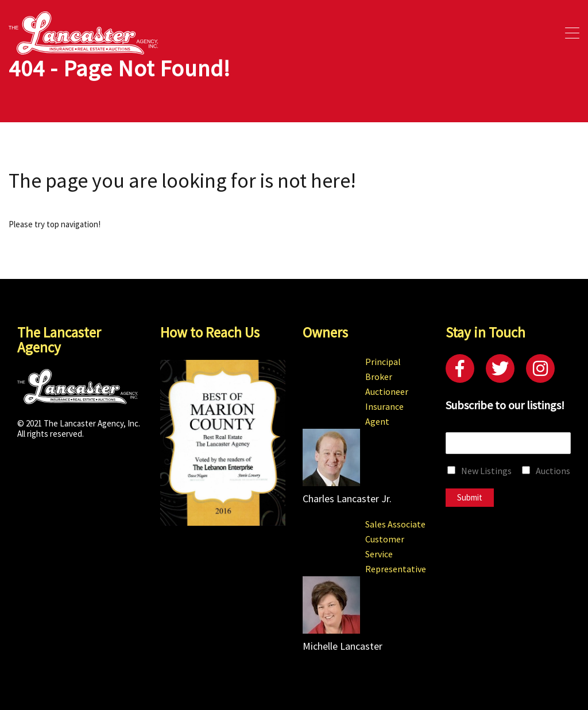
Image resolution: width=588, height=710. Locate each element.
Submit (470, 497)
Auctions (553, 471)
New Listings (486, 471)
